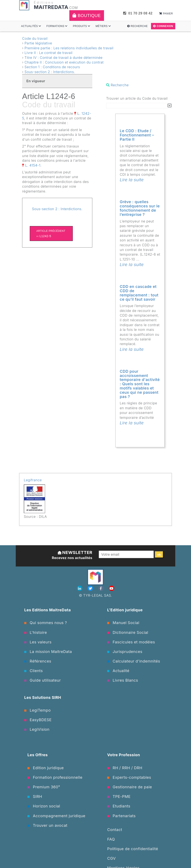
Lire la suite (132, 180)
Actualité (118, 671)
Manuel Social (123, 623)
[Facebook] (101, 588)
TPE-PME (119, 796)
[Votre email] (126, 554)
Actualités (31, 26)
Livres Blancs (123, 680)
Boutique (87, 16)
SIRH (35, 796)
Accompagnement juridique (56, 816)
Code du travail (35, 38)
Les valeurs (38, 642)
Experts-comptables (129, 777)
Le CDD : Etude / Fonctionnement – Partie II (137, 135)
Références (38, 661)
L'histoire (36, 632)
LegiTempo (37, 710)
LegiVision (37, 729)
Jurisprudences (125, 652)
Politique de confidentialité (133, 849)
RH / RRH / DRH (125, 768)
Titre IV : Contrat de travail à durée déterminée (63, 58)
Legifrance (33, 480)
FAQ (111, 839)
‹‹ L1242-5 (51, 233)
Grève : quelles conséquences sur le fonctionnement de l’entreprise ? (140, 208)
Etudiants (119, 806)
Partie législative (38, 43)
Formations (57, 26)
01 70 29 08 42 (138, 13)
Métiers (103, 26)
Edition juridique (46, 768)
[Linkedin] (80, 588)
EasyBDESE (38, 720)
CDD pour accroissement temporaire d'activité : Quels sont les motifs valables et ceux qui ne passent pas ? (140, 384)
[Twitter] (91, 588)
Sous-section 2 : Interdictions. (50, 72)
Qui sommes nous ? (46, 623)
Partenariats (121, 816)
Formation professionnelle (55, 777)
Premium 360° (44, 787)
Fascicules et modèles (131, 642)
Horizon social (44, 806)
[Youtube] (112, 588)
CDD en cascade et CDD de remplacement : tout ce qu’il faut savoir (139, 293)
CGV (111, 858)
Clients (33, 671)
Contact (115, 830)
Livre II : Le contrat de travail (48, 53)
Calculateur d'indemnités (134, 661)
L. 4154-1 (33, 165)
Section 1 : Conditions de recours (52, 67)
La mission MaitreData (48, 652)
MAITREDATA (51, 7)
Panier (166, 14)
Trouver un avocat (47, 825)
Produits (82, 26)
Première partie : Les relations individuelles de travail (69, 48)
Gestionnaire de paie (130, 787)
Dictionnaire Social (128, 632)
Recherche (138, 26)
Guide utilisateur (43, 680)
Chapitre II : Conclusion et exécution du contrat (64, 62)
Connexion (163, 26)
